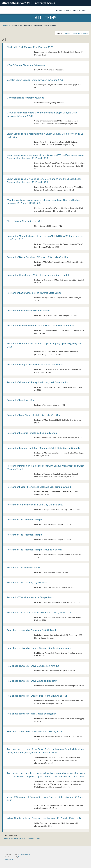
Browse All (7, 25)
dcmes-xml (19, 838)
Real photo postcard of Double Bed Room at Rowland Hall (37, 696)
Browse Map (38, 25)
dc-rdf (11, 838)
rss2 (39, 838)
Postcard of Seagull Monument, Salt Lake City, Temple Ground (39, 487)
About (85, 10)
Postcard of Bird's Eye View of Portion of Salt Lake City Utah (38, 257)
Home (59, 10)
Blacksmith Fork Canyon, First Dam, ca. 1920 (30, 47)
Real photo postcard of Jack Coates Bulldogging (31, 714)
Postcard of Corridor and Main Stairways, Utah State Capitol (38, 275)
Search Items (28, 25)
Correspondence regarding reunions (25, 98)
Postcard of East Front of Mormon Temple (28, 310)
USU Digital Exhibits (24, 854)
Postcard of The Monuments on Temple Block (30, 597)
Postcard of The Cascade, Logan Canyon (28, 582)
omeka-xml (32, 838)
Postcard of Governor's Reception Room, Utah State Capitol (38, 382)
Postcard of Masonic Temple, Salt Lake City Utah (32, 433)
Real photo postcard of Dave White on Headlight (32, 681)
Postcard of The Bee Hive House (24, 567)
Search (77, 10)
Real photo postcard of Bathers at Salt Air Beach (32, 630)
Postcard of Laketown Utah (21, 400)
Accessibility (9, 859)
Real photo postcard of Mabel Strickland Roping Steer (34, 731)
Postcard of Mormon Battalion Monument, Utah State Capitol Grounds (43, 448)
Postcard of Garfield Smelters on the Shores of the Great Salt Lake (41, 325)
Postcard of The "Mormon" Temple (25, 519)
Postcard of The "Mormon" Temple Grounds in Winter (35, 550)
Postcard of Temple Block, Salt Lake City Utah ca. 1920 (35, 505)
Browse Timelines (50, 25)
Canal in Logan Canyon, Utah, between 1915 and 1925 (35, 80)
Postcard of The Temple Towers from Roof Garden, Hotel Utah (39, 612)
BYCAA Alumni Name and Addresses (26, 65)
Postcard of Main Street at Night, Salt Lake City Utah (34, 415)
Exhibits (68, 10)
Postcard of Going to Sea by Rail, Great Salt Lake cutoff (35, 364)
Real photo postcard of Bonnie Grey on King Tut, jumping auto (39, 648)
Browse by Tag (17, 25)
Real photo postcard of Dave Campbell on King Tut (33, 666)
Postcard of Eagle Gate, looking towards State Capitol (34, 293)
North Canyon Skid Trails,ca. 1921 (24, 221)
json (25, 838)
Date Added (83, 33)
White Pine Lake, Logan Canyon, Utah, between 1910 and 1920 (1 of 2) (44, 818)
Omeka (21, 857)
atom (6, 838)
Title (66, 33)
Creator (74, 33)
